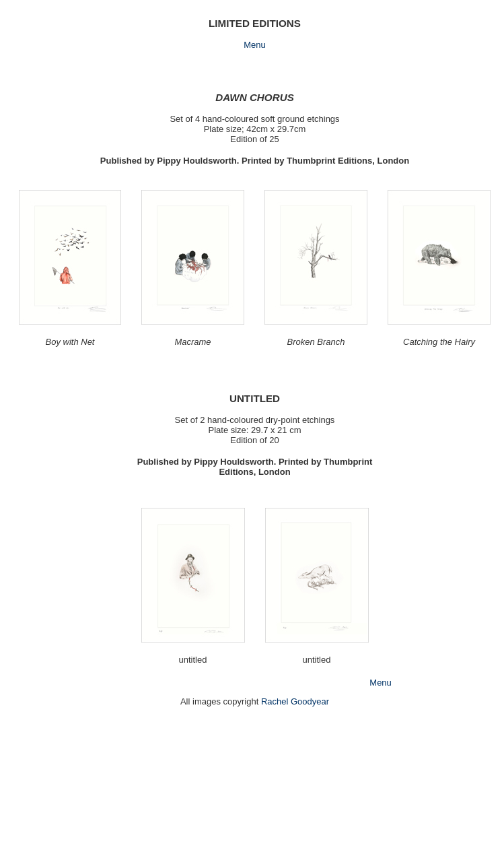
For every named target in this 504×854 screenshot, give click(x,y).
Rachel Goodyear (295, 701)
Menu (255, 45)
